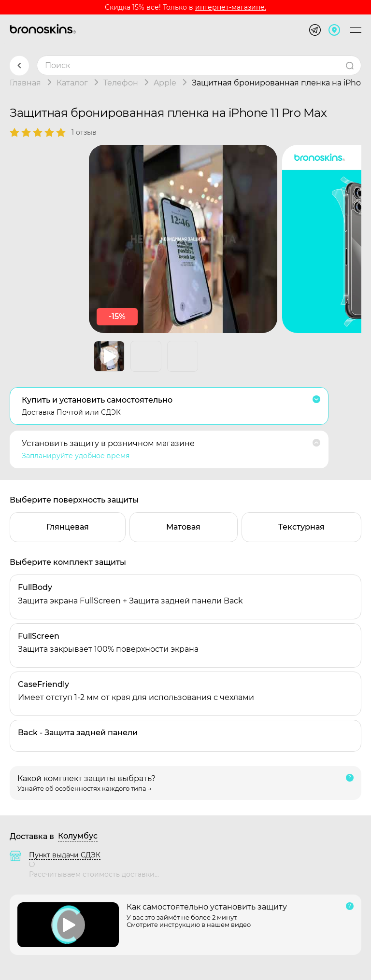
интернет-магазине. (231, 7)
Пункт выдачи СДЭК (65, 855)
